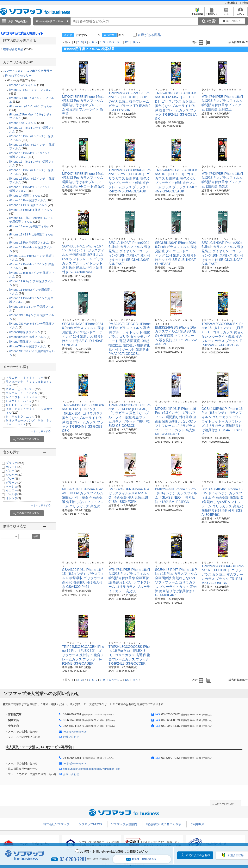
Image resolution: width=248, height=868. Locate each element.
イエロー (13, 490)
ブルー (13, 479)
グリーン (14, 483)
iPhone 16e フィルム (23, 123)
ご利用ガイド (212, 13)
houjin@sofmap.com (75, 732)
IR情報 (244, 3)
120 (127, 42)
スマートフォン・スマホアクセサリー (28, 71)
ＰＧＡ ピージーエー (24, 389)
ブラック (15, 463)
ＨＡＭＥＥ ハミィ (22, 401)
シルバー (14, 475)
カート (226, 13)
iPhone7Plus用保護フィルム (28, 346)
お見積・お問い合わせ (141, 859)
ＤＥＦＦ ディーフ (22, 405)
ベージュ (13, 486)
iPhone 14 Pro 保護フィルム (28, 200)
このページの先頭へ (225, 804)
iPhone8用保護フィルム (25, 332)
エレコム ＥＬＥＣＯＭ (25, 393)
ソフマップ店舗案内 (124, 824)
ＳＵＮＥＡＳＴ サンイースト (126, 239)
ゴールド (14, 494)
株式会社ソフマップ (56, 824)
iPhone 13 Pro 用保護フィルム (29, 243)
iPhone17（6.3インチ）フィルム (30, 90)
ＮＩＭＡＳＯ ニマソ (23, 417)
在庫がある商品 (18, 49)
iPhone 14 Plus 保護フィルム (28, 205)
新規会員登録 (197, 13)
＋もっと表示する (41, 431)
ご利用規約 (232, 3)
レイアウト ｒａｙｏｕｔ (27, 397)
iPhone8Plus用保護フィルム (28, 337)
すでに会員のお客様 (198, 855)
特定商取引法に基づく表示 (164, 824)
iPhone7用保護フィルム (25, 342)
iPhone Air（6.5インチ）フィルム (31, 106)
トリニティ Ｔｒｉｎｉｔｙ (28, 378)
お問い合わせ (71, 737)
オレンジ (13, 498)
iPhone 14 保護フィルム (25, 196)
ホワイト (14, 467)
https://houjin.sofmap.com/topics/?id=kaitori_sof (91, 769)
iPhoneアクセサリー (18, 76)
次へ (136, 42)
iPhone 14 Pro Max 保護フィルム (31, 210)
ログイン (240, 13)
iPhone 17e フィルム (23, 85)
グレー (13, 471)
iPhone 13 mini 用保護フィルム (29, 226)
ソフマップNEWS (90, 824)
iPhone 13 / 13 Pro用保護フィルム (31, 234)
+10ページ (113, 42)
